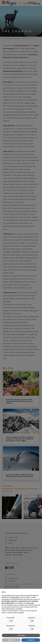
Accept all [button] (31, 640)
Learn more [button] (21, 635)
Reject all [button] (11, 640)
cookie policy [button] (30, 603)
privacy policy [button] (15, 597)
